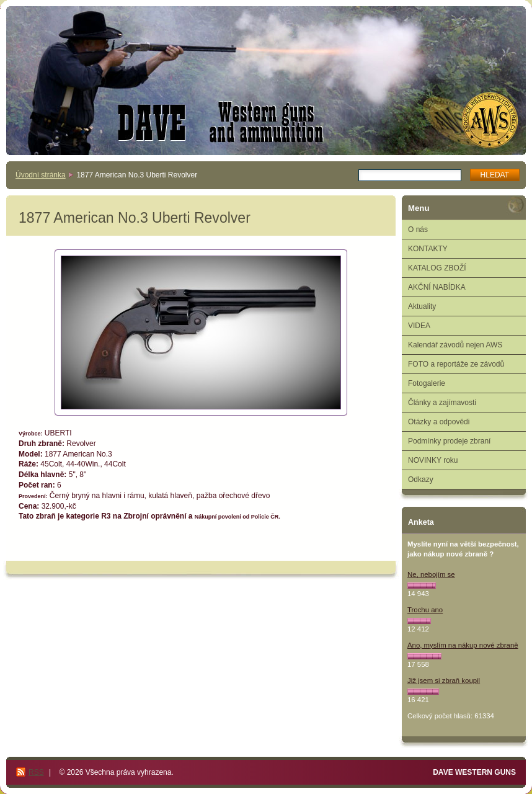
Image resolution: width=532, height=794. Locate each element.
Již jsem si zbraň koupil (444, 680)
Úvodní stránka (41, 175)
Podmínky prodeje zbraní (449, 441)
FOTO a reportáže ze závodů (456, 364)
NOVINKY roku (433, 460)
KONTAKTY (428, 249)
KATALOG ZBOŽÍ (437, 268)
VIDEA (419, 326)
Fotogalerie (427, 383)
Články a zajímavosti (442, 403)
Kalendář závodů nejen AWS (455, 345)
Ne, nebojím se (431, 574)
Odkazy (421, 480)
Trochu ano (425, 610)
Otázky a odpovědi (439, 422)
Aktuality (422, 306)
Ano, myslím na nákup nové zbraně (463, 645)
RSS (36, 772)
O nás (418, 230)
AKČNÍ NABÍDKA (437, 287)
